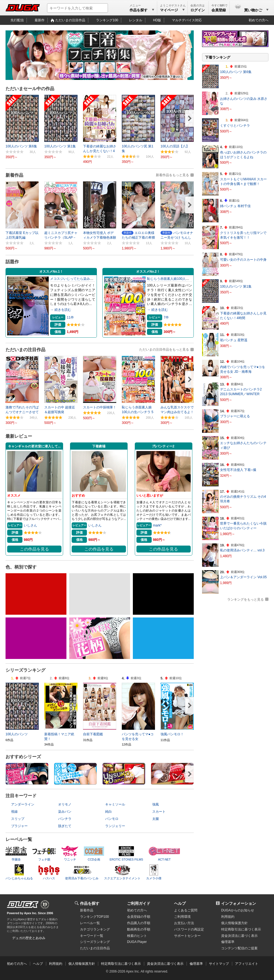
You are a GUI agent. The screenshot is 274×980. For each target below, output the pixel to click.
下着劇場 (99, 446)
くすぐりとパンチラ (235, 126)
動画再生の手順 (139, 929)
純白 (108, 812)
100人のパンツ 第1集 (236, 286)
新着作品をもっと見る (172, 175)
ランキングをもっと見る (245, 600)
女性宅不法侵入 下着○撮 (238, 470)
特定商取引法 (241, 929)
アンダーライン (23, 804)
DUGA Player (137, 942)
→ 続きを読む (60, 310)
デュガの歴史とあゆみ (29, 938)
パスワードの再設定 (189, 929)
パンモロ (112, 819)
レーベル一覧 (90, 923)
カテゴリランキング (95, 929)
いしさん (30, 525)
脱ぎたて (65, 826)
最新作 (40, 20)
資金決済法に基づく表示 (165, 964)
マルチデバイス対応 (187, 20)
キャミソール (115, 804)
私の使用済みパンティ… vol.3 (242, 550)
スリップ (18, 819)
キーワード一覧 (92, 936)
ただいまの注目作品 (70, 20)
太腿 (156, 819)
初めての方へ (259, 20)
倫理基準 (228, 942)
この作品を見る (34, 549)
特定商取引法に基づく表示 (121, 964)
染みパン (65, 812)
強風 (156, 804)
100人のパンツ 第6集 (236, 72)
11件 (70, 317)
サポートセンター (187, 936)
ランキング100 (107, 20)
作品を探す (90, 903)
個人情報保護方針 (234, 923)
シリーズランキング (95, 942)
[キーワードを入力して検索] (77, 8)
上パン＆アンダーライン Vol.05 (243, 577)
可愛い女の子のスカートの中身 (243, 260)
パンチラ (65, 819)
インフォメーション (239, 903)
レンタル (136, 20)
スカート (159, 812)
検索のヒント (137, 936)
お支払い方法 (184, 923)
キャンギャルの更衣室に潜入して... (34, 446)
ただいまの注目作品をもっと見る (164, 350)
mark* (157, 525)
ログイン (198, 10)
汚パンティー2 (163, 446)
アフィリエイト (247, 964)
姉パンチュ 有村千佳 (235, 206)
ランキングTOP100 (94, 917)
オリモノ (65, 804)
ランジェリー (115, 826)
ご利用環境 (182, 917)
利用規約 (228, 917)
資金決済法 (239, 936)
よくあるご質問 (186, 910)
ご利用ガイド (139, 903)
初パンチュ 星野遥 (234, 340)
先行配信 (17, 20)
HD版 (157, 20)
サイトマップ (219, 964)
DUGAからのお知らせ (238, 910)
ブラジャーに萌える (235, 416)
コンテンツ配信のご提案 (239, 948)
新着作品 (87, 910)
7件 (166, 317)
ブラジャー (19, 826)
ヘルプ (180, 903)
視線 (14, 812)
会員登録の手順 (139, 917)
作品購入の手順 (139, 923)
